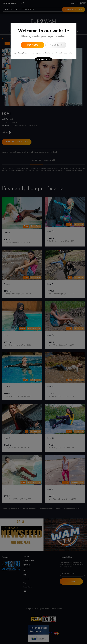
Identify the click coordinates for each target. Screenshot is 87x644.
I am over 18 (33, 45)
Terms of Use (53, 53)
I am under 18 (56, 45)
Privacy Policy (67, 53)
